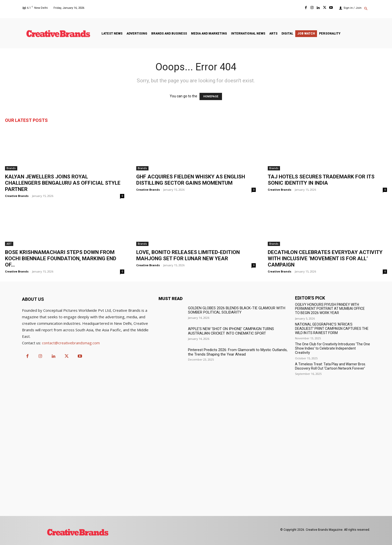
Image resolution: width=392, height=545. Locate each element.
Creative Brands (17, 196)
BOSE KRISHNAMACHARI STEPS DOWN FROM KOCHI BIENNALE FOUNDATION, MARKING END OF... (61, 258)
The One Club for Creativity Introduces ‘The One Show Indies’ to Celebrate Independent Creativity (332, 348)
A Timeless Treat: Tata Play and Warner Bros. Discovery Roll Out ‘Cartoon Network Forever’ (330, 366)
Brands (11, 168)
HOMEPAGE (211, 96)
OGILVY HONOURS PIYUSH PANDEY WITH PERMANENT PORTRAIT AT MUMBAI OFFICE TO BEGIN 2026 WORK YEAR (330, 309)
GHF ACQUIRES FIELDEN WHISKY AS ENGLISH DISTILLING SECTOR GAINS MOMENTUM (191, 180)
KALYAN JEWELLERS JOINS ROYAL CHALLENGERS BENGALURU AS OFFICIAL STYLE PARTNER (63, 183)
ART (9, 244)
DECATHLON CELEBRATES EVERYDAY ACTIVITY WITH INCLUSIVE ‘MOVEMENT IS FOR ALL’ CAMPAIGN (325, 258)
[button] (366, 9)
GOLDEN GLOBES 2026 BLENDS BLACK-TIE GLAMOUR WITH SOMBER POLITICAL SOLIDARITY (234, 310)
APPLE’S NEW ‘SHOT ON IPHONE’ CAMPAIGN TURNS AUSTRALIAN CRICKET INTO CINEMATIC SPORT (229, 331)
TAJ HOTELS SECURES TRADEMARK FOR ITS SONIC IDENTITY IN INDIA (321, 180)
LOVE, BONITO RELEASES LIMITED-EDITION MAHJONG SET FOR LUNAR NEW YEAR (188, 255)
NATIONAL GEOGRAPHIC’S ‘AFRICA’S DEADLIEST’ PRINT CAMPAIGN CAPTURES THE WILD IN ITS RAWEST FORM (332, 329)
